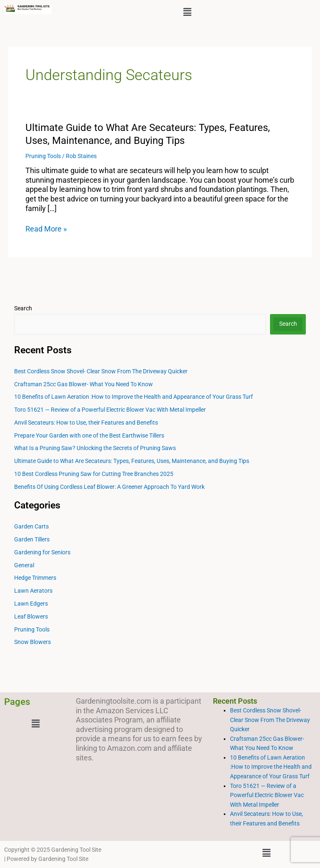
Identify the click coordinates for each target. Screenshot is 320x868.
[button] (187, 12)
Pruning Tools (43, 156)
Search (23, 308)
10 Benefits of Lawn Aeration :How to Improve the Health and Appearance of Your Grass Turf (134, 397)
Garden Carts (31, 526)
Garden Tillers (32, 539)
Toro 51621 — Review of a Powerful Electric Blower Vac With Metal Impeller (110, 410)
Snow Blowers (32, 642)
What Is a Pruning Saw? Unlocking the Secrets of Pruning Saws (95, 448)
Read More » (46, 229)
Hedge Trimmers (35, 578)
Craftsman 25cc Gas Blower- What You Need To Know (84, 384)
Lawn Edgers (31, 604)
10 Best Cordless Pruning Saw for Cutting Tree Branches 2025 (94, 474)
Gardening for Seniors (42, 552)
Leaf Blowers (31, 616)
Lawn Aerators (33, 591)
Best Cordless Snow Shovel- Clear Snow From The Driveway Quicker (101, 371)
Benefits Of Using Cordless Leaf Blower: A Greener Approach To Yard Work (109, 487)
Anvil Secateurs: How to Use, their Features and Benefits (86, 423)
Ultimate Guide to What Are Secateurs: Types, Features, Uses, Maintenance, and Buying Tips (132, 461)
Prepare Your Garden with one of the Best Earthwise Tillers (89, 435)
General (24, 565)
